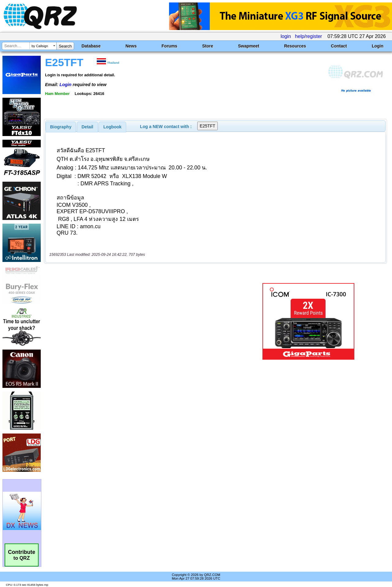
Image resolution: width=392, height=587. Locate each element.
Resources (295, 46)
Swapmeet (249, 46)
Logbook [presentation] (113, 127)
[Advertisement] (142, 321)
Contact (339, 46)
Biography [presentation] (61, 127)
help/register (308, 36)
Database (91, 46)
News (131, 46)
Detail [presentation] (87, 127)
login (286, 36)
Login (378, 46)
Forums (170, 46)
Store (208, 46)
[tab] (61, 127)
